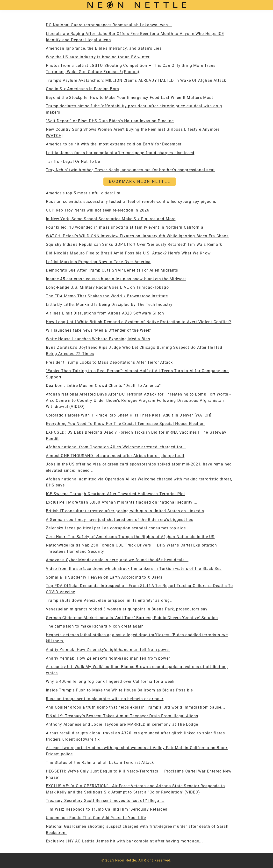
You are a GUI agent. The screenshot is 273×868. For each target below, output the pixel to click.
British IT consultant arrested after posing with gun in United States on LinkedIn (125, 511)
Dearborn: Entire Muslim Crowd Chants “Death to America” (103, 386)
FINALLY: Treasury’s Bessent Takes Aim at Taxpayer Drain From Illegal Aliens (122, 716)
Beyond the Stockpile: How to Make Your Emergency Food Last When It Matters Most (129, 98)
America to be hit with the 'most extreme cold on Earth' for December (114, 144)
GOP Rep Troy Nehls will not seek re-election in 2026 (98, 210)
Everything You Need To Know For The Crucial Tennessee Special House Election (125, 424)
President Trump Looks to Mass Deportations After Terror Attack (109, 362)
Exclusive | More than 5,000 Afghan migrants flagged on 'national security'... (122, 502)
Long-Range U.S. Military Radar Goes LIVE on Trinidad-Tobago (107, 287)
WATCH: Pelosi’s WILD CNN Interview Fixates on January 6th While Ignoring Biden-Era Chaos (137, 236)
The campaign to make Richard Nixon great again (95, 626)
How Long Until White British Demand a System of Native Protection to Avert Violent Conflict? (139, 322)
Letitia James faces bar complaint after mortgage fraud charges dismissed (120, 153)
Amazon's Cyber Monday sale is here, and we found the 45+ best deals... (117, 560)
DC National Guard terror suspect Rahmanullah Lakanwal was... (109, 25)
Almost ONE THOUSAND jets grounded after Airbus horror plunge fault (115, 456)
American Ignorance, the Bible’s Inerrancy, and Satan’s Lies (104, 48)
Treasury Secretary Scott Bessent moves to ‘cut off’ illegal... (105, 801)
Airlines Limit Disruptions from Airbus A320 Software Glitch (105, 313)
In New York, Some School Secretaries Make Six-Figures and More (111, 219)
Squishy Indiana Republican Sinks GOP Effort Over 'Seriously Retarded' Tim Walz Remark (134, 244)
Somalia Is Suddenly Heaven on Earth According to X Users (104, 577)
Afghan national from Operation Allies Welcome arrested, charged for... (116, 447)
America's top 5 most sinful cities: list (83, 193)
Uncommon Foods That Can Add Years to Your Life (96, 818)
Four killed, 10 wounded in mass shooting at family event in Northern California (125, 227)
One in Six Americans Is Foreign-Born (83, 89)
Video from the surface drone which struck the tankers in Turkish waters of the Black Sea (134, 569)
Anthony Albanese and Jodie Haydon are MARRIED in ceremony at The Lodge (122, 724)
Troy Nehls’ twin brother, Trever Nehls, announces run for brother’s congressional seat (130, 170)
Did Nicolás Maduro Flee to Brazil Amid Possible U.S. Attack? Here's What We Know (128, 253)
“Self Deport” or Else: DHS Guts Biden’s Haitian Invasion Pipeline (110, 121)
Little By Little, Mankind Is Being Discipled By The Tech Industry (109, 304)
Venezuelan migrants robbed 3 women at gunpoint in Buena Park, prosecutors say (127, 609)
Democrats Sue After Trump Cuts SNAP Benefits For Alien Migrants (112, 270)
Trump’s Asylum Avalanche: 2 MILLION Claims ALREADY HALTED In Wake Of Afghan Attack (136, 80)
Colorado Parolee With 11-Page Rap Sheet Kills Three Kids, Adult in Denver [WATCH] (129, 415)
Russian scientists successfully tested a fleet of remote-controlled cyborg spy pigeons (131, 202)
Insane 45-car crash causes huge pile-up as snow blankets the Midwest (116, 279)
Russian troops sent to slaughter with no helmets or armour (105, 699)
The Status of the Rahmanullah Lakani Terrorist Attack (100, 762)
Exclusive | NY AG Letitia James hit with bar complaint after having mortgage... (124, 841)
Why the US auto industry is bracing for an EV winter (98, 57)
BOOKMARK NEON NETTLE (140, 181)
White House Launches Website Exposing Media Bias (98, 339)
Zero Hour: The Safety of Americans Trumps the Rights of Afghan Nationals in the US (130, 537)
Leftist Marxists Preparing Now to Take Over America (98, 262)
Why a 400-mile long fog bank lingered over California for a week (110, 681)
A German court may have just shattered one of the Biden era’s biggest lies (120, 520)
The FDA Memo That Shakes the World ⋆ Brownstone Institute (107, 296)
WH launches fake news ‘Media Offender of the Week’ (99, 330)
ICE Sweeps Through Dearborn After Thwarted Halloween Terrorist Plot (115, 494)
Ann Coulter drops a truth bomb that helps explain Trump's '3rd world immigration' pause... (136, 707)
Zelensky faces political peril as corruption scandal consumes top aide (116, 528)
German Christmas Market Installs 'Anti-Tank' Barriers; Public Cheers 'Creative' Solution (132, 618)
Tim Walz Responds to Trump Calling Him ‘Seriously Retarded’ (107, 809)
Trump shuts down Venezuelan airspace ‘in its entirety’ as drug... (110, 600)
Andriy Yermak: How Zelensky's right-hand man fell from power (108, 650)
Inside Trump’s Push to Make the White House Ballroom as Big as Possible (119, 690)
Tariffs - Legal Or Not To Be (73, 161)
